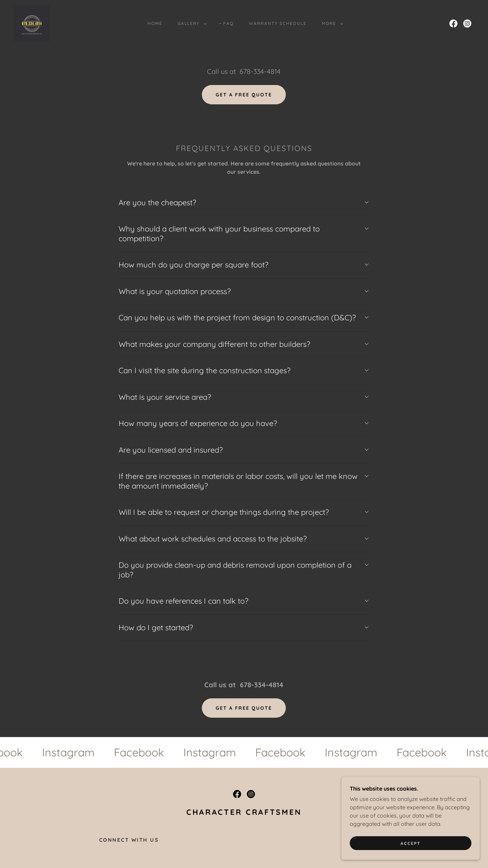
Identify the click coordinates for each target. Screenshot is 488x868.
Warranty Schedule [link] (278, 23)
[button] (191, 23)
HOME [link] (155, 23)
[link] (32, 23)
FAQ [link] (228, 23)
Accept (411, 843)
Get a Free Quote (244, 95)
